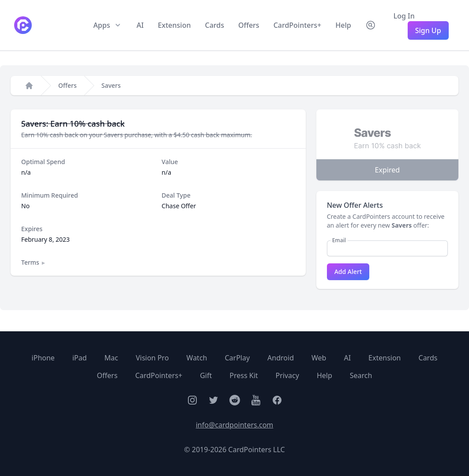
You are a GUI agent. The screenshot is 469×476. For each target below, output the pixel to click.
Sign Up (428, 30)
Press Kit (244, 375)
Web (319, 358)
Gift (206, 375)
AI (140, 25)
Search (361, 375)
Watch (197, 358)
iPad (80, 358)
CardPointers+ (298, 25)
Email (339, 240)
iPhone (43, 358)
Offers (249, 25)
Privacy (287, 375)
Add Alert (348, 272)
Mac (111, 358)
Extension (174, 25)
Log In (404, 16)
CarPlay (237, 358)
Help (343, 25)
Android (281, 358)
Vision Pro (152, 358)
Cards (215, 25)
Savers (111, 85)
